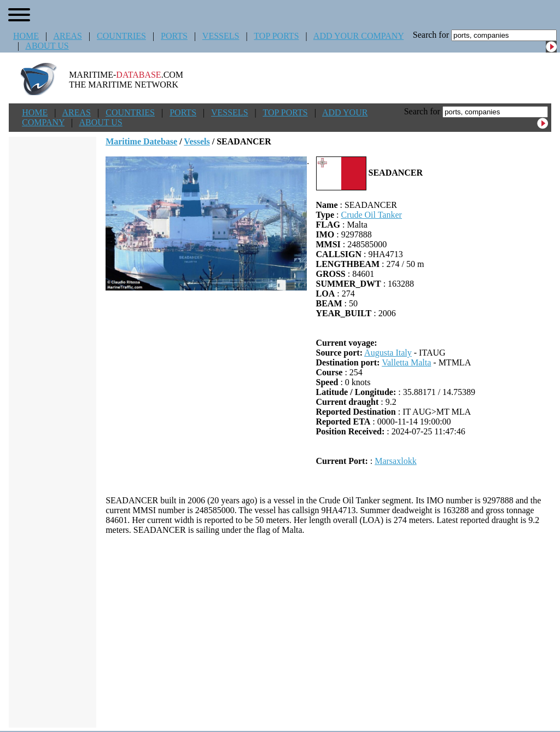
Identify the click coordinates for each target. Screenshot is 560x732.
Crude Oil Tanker (371, 215)
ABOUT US (47, 46)
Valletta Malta (406, 362)
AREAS (67, 36)
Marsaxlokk (395, 461)
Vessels (197, 141)
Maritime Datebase (141, 141)
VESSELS (221, 36)
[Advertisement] (328, 631)
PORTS (174, 36)
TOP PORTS (276, 36)
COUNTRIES (121, 36)
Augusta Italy (388, 353)
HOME (26, 36)
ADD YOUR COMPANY (358, 36)
